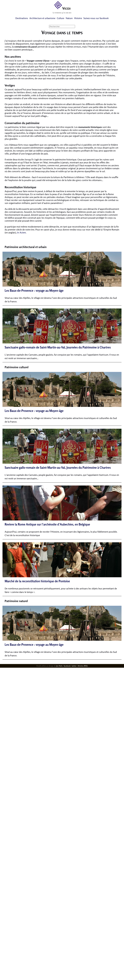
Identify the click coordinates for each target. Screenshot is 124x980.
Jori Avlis (59, 666)
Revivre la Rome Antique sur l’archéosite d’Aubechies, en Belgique (47, 524)
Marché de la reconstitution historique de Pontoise (37, 581)
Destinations (22, 18)
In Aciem (22, 232)
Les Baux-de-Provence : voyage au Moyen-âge (34, 291)
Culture (60, 18)
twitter (74, 666)
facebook (67, 666)
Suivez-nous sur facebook (96, 18)
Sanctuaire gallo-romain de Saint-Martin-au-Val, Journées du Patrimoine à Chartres (58, 347)
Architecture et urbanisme (42, 18)
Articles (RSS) (83, 666)
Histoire (78, 18)
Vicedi (62, 8)
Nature (69, 18)
